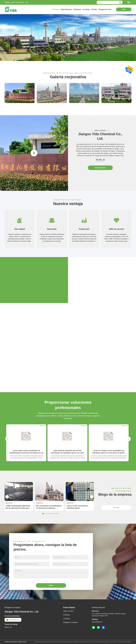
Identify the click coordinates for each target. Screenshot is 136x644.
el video (94, 9)
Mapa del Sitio (22, 642)
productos (77, 9)
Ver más (100, 159)
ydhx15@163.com (13, 620)
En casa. (56, 9)
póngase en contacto (106, 9)
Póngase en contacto (70, 622)
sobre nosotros (66, 9)
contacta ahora (100, 168)
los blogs (86, 9)
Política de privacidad (11, 642)
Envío (51, 585)
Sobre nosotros (68, 611)
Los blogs (67, 619)
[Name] (120, 2)
